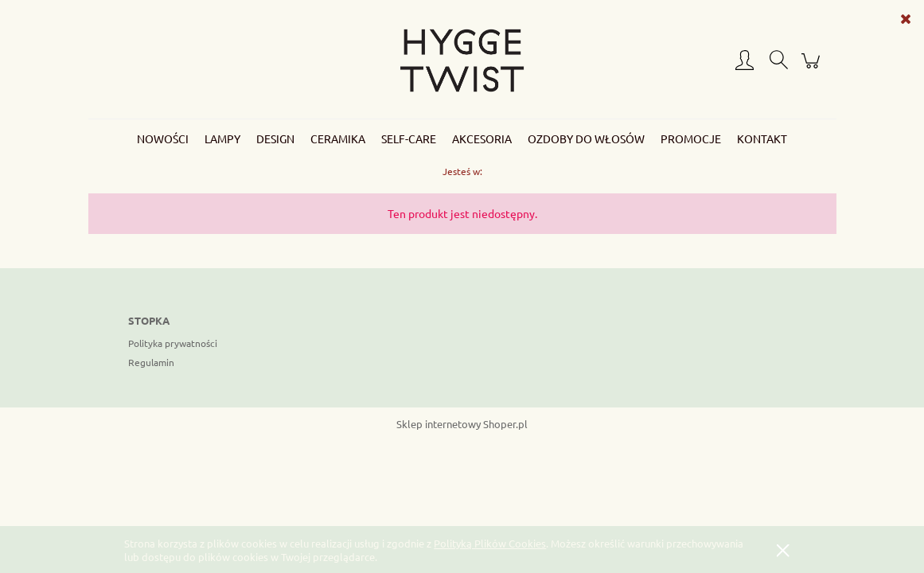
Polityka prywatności (173, 343)
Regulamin (151, 362)
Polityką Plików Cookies (490, 543)
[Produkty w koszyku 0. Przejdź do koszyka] (813, 67)
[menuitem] (163, 138)
